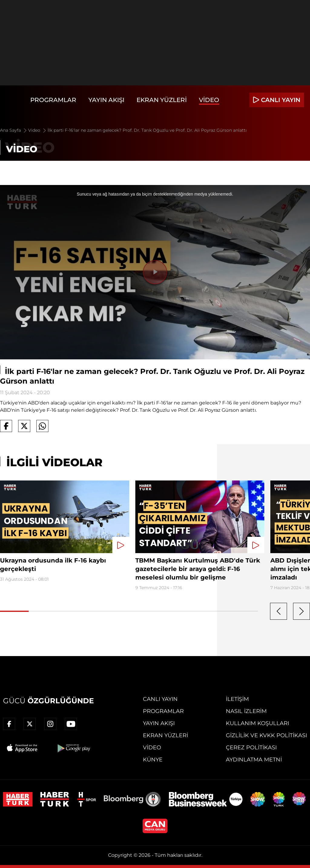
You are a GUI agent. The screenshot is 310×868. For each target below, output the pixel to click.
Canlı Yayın (160, 699)
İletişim (237, 699)
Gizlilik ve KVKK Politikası (266, 735)
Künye (153, 760)
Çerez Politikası (251, 748)
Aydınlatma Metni (254, 760)
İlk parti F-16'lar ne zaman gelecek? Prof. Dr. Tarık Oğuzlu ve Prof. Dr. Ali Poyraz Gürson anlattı (147, 130)
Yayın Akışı (106, 100)
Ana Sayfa (14, 130)
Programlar (53, 100)
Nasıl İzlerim (246, 711)
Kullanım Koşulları (257, 723)
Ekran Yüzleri (162, 100)
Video (209, 100)
